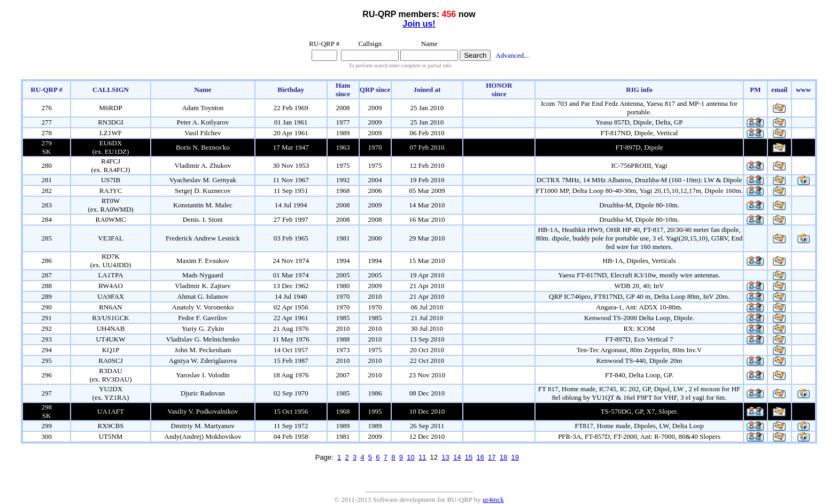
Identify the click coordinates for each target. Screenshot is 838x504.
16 (480, 457)
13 (445, 457)
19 (515, 457)
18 (503, 457)
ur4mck (493, 499)
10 (410, 457)
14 (457, 457)
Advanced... (512, 55)
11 (422, 457)
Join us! (419, 24)
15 (469, 457)
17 (492, 457)
